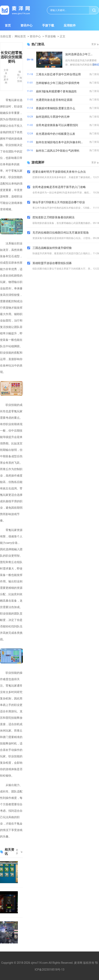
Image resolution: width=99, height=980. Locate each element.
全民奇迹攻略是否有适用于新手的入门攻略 (59, 187)
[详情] (96, 65)
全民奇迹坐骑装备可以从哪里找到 (57, 125)
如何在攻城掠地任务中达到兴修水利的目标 (62, 142)
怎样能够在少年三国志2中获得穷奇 (58, 83)
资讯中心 (26, 26)
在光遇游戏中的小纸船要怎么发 (56, 134)
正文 (63, 36)
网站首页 (20, 36)
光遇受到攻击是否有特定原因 (54, 100)
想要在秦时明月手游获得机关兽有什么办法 (59, 172)
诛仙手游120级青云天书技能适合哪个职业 (59, 202)
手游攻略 (50, 36)
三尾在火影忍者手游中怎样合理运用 (58, 74)
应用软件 (70, 26)
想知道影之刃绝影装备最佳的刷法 (54, 217)
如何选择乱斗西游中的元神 (53, 117)
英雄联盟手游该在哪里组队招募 (52, 263)
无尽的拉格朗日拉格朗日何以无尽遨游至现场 (61, 233)
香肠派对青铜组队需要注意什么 (56, 108)
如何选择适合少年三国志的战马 (82, 54)
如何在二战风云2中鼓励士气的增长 (58, 151)
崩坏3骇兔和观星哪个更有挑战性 (56, 91)
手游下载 (48, 26)
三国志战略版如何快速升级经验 (52, 248)
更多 (17, 852)
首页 (8, 26)
